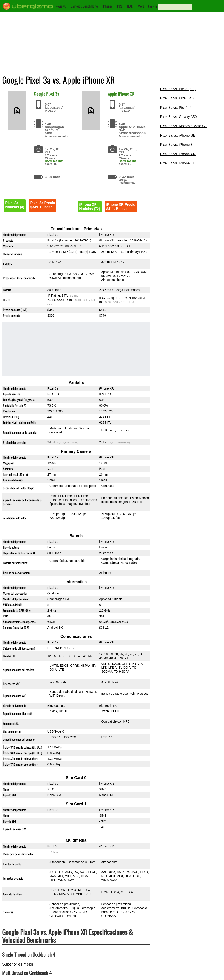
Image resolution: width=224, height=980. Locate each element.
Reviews (61, 6)
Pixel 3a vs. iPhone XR (178, 154)
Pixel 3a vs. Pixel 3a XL (178, 98)
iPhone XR (126, 94)
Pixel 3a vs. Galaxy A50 (178, 117)
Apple (112, 94)
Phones (108, 6)
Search (152, 7)
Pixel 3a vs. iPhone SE (178, 135)
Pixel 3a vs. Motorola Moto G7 (183, 126)
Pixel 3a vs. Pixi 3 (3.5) (178, 89)
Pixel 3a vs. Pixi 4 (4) (176, 108)
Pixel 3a (53, 94)
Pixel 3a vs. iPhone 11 (177, 163)
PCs (120, 6)
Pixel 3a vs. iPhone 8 (176, 145)
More (141, 6)
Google (39, 94)
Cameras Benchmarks (85, 6)
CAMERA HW (54, 161)
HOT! (130, 6)
